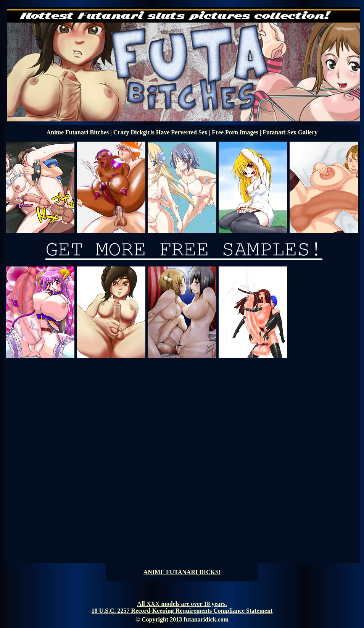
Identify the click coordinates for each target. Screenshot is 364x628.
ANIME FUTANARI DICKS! (182, 572)
